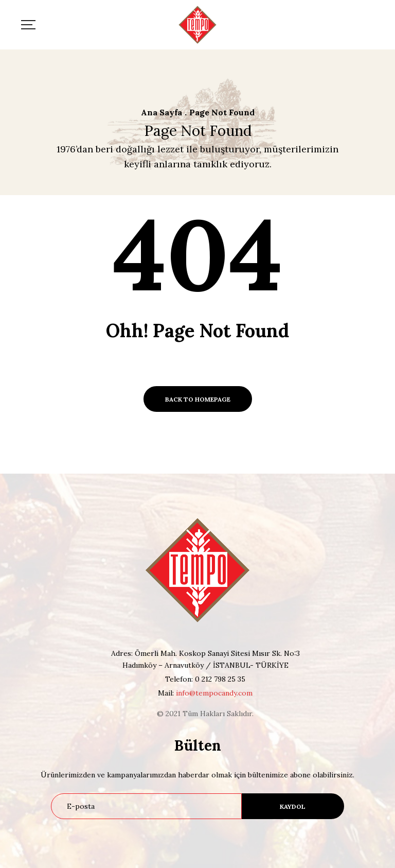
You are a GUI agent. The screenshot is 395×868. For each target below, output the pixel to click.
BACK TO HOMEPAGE (198, 399)
